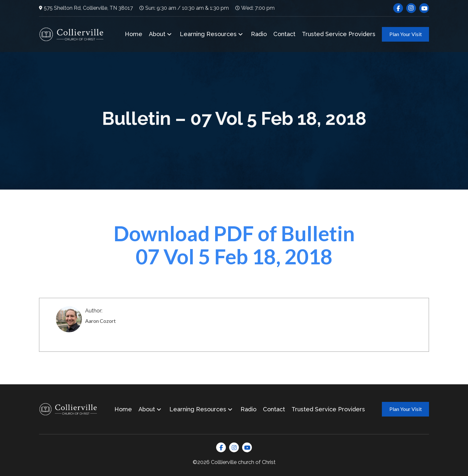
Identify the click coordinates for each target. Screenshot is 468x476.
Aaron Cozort (100, 321)
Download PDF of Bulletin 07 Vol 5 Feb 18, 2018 (234, 245)
